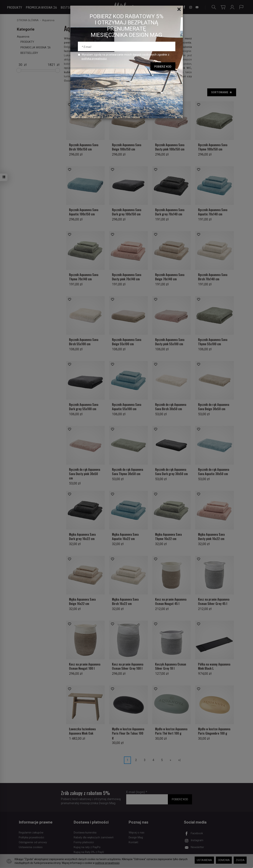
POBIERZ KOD (163, 67)
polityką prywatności (94, 59)
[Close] (179, 9)
